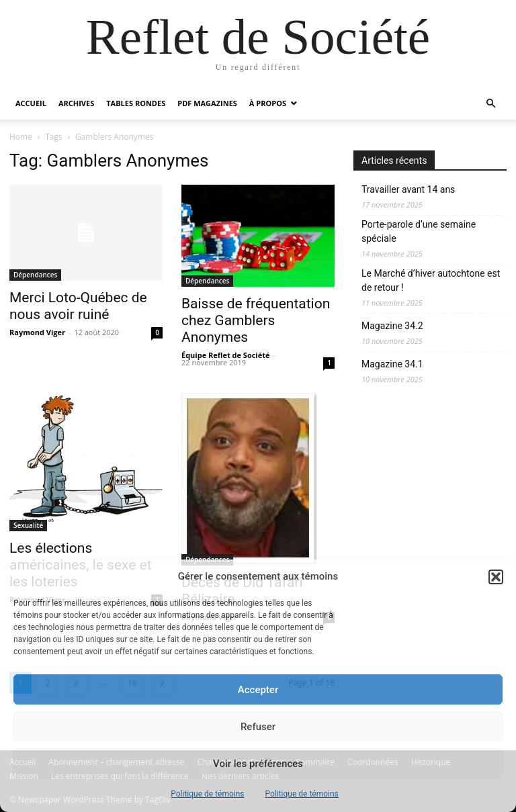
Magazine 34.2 (392, 326)
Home (21, 137)
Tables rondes (136, 103)
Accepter (258, 690)
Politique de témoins (207, 794)
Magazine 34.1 (392, 364)
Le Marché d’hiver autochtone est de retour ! (431, 280)
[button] (496, 577)
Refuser (258, 727)
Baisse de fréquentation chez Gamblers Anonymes (256, 320)
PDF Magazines (207, 103)
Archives (76, 103)
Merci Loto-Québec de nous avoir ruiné (78, 306)
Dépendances (35, 275)
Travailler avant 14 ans (408, 189)
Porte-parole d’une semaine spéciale (419, 231)
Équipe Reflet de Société (226, 355)
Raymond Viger (37, 332)
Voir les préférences (258, 764)
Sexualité (28, 525)
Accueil (31, 103)
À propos (268, 103)
